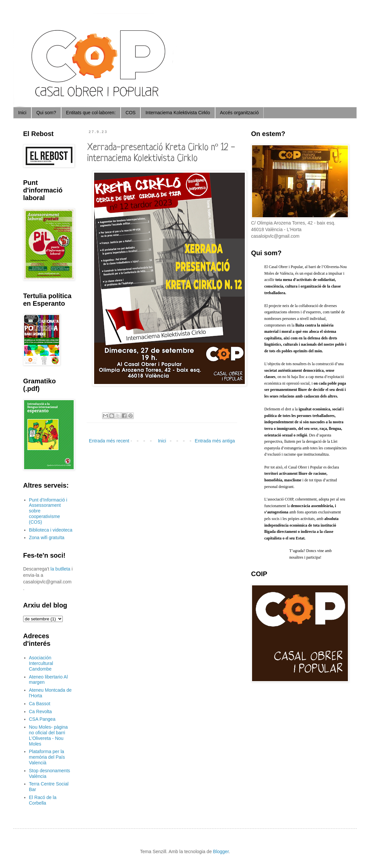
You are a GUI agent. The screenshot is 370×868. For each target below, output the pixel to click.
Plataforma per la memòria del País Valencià (47, 757)
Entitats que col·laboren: (91, 113)
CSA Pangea (42, 719)
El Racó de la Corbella (43, 800)
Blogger (221, 851)
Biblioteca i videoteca (51, 530)
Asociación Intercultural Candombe (41, 663)
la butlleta (60, 569)
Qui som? (46, 113)
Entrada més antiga (215, 441)
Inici (22, 113)
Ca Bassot (40, 704)
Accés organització (240, 113)
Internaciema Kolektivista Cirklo (178, 113)
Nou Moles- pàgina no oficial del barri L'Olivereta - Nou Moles (49, 735)
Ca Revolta (40, 712)
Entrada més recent (109, 441)
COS (130, 113)
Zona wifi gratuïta (47, 538)
